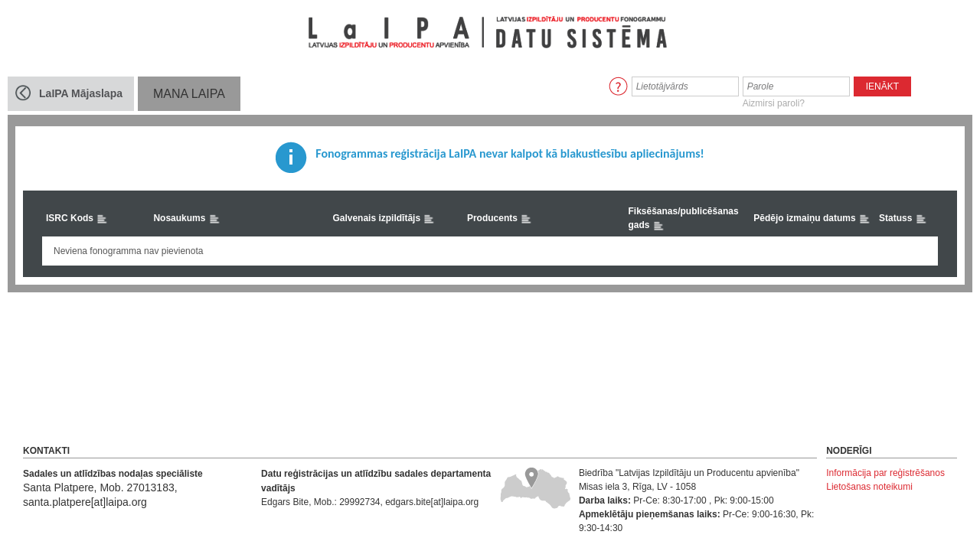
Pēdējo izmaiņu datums (812, 219)
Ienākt (882, 86)
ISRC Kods (77, 219)
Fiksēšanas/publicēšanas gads (683, 219)
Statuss (903, 219)
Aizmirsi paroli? (774, 103)
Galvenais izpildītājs (384, 219)
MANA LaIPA (189, 94)
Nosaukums (186, 219)
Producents (500, 219)
